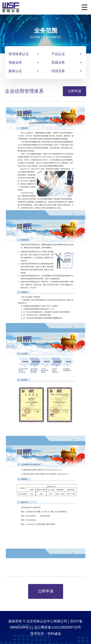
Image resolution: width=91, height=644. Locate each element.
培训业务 (58, 71)
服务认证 (15, 71)
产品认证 (58, 54)
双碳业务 (58, 62)
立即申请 (74, 91)
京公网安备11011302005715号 (58, 627)
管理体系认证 (19, 54)
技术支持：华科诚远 (46, 634)
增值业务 (15, 62)
